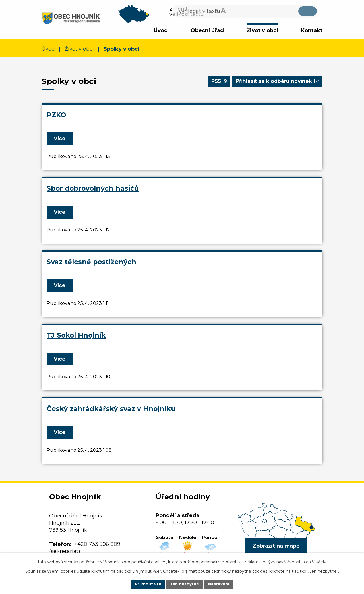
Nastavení (220, 584)
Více (60, 139)
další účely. (317, 562)
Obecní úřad (207, 30)
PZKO (56, 116)
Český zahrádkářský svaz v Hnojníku (111, 409)
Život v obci (262, 30)
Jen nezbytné (185, 584)
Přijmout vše (147, 584)
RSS (216, 83)
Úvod (161, 30)
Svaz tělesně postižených (91, 263)
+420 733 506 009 (97, 545)
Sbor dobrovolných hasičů (93, 189)
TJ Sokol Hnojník (76, 336)
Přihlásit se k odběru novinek (276, 83)
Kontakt (312, 30)
